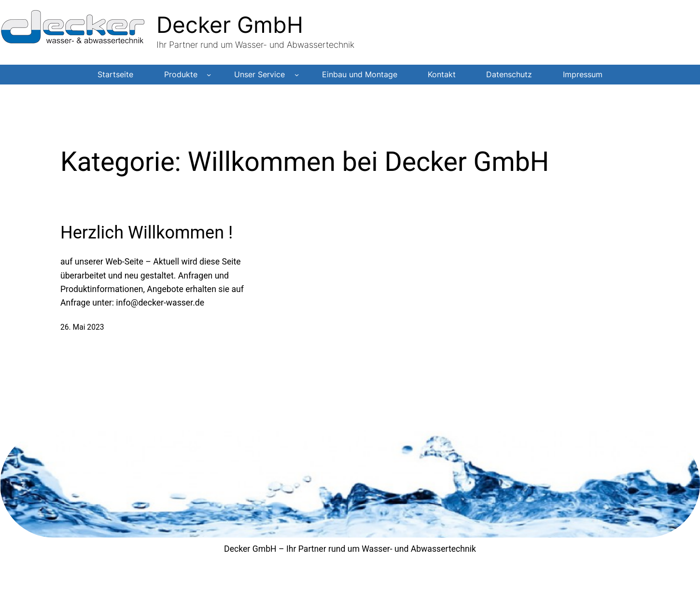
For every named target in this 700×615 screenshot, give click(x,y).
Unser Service (259, 75)
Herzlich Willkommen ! (147, 233)
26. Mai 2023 (82, 327)
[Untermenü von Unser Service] (297, 75)
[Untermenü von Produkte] (209, 75)
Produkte (181, 75)
